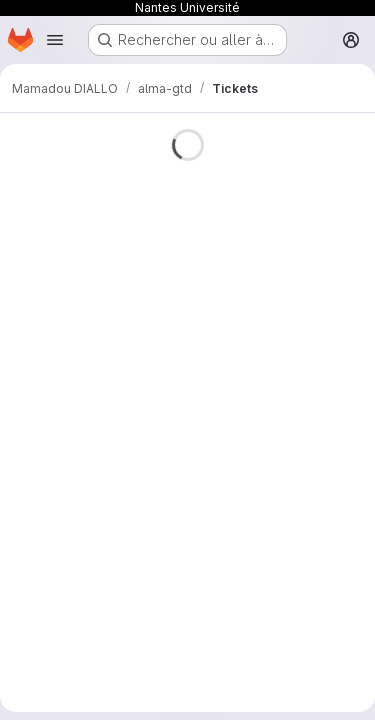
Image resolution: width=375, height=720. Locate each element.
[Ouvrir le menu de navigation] (55, 40)
